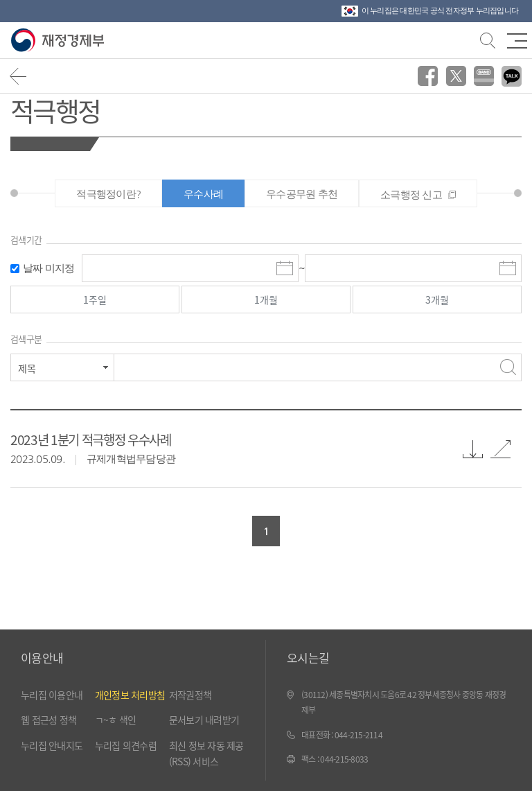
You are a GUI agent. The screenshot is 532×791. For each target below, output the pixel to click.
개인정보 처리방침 (130, 695)
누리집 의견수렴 (126, 745)
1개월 (266, 299)
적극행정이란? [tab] (108, 194)
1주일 (95, 299)
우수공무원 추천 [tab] (302, 194)
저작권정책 (190, 695)
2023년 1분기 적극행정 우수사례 (91, 439)
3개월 (437, 299)
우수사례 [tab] (203, 194)
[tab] (418, 193)
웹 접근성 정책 (48, 720)
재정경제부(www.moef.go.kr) (61, 41)
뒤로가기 (18, 76)
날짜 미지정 (49, 268)
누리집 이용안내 (52, 695)
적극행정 (55, 110)
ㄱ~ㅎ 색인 (116, 720)
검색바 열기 (486, 39)
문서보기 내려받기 (204, 720)
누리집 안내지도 (52, 745)
